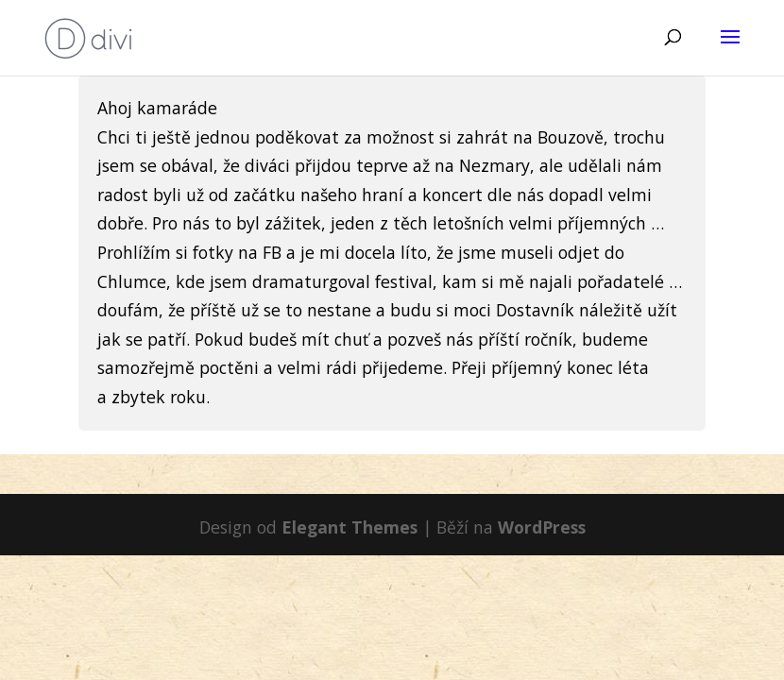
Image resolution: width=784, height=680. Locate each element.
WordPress (542, 527)
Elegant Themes (349, 527)
